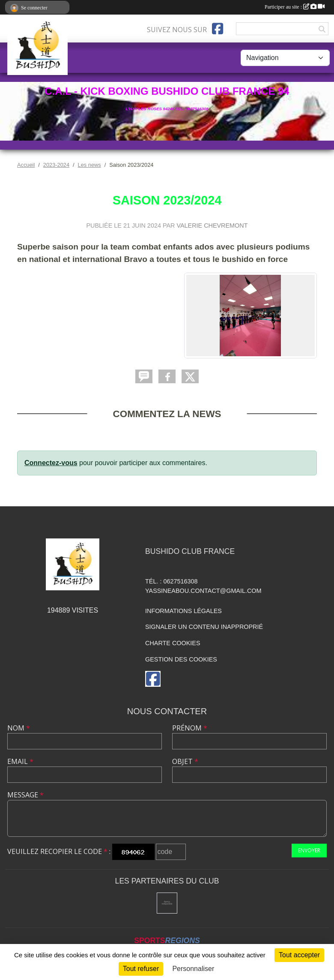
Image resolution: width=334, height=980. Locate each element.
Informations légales (183, 611)
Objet (185, 761)
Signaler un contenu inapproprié (204, 627)
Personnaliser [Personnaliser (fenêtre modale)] (193, 969)
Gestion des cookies (181, 659)
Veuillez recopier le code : (59, 851)
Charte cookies (173, 643)
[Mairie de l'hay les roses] (167, 903)
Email (20, 761)
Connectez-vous (51, 463)
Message (25, 795)
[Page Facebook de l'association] (218, 29)
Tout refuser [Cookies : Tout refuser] (141, 969)
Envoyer (309, 850)
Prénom (190, 728)
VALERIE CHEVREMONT (212, 225)
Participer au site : (295, 7)
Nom (19, 728)
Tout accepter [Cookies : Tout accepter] (299, 955)
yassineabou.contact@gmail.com (203, 591)
